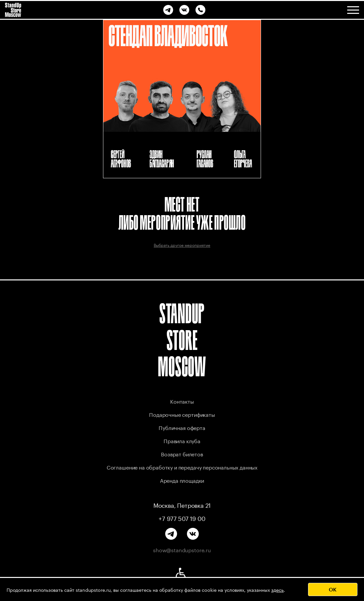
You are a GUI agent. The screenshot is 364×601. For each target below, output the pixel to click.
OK (333, 589)
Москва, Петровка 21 (182, 505)
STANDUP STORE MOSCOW (182, 340)
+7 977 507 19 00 (182, 518)
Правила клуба (182, 440)
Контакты (182, 401)
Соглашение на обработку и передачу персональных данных (182, 467)
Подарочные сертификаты (182, 414)
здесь (277, 589)
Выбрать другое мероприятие (182, 245)
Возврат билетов (182, 454)
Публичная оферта (182, 427)
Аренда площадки (182, 480)
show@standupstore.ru (182, 550)
